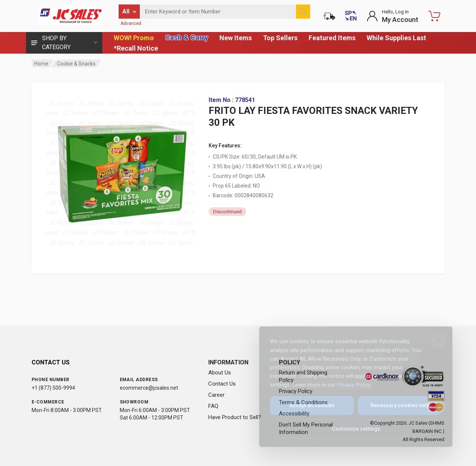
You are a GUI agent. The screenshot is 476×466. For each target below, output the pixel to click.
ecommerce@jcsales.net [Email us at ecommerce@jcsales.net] (149, 388)
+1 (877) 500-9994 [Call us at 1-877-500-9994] (53, 388)
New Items (236, 38)
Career (216, 395)
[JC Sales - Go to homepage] (71, 16)
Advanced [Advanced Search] (131, 23)
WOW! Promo (134, 38)
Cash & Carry (187, 37)
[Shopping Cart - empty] (434, 16)
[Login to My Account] (393, 16)
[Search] (303, 12)
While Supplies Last (396, 38)
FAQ (213, 406)
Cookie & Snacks (76, 64)
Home (41, 64)
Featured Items (332, 38)
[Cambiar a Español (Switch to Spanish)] (351, 16)
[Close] (434, 340)
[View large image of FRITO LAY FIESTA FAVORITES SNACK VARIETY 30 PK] (121, 171)
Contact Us (222, 384)
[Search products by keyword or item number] (225, 12)
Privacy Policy (349, 385)
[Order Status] (329, 16)
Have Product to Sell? (235, 417)
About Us (220, 373)
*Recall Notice (136, 48)
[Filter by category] (129, 12)
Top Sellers (280, 38)
